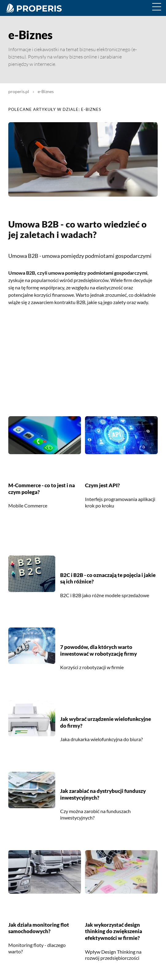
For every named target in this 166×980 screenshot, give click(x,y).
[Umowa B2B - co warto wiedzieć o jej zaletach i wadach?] (83, 195)
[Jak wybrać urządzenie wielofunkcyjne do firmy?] (32, 734)
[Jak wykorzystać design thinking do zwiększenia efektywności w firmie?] (121, 892)
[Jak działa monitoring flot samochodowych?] (45, 892)
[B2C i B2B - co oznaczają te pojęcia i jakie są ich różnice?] (32, 590)
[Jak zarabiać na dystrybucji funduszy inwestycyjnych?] (32, 806)
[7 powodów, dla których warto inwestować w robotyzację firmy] (32, 662)
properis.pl (19, 91)
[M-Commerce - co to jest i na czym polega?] (45, 452)
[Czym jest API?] (121, 452)
